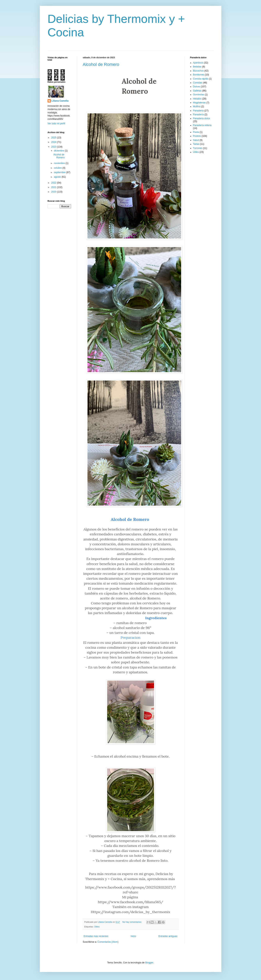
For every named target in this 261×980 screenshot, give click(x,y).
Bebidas (197, 67)
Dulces (197, 87)
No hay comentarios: (132, 922)
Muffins (197, 107)
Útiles (97, 927)
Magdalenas (199, 103)
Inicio (133, 936)
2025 (54, 138)
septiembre (60, 172)
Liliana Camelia (60, 101)
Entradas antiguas (168, 936)
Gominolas (199, 95)
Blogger (149, 963)
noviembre (60, 163)
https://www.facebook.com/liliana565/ (130, 902)
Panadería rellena (202, 125)
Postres (197, 136)
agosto (58, 177)
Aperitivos (198, 63)
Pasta (196, 132)
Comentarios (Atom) (108, 942)
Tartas (196, 144)
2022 (54, 183)
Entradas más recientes (96, 936)
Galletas (197, 91)
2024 (54, 142)
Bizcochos (198, 71)
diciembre (59, 151)
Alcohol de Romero (101, 64)
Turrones (198, 148)
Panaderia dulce (202, 118)
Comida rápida (201, 79)
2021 (54, 187)
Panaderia (198, 111)
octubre (58, 168)
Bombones (199, 75)
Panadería (198, 115)
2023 (54, 147)
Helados (197, 99)
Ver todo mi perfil (56, 124)
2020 (54, 192)
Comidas (198, 83)
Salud (196, 140)
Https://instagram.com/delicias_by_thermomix (130, 912)
